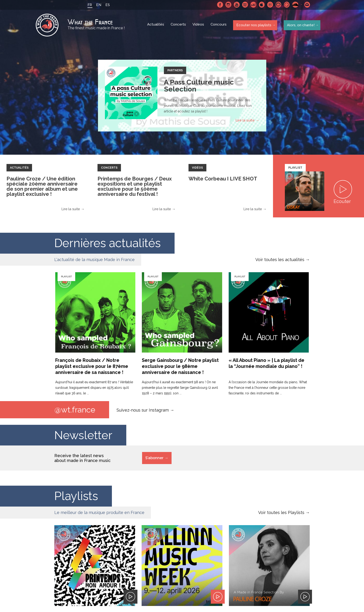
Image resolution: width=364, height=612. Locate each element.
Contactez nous (307, 5)
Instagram (228, 5)
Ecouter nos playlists (253, 25)
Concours (219, 26)
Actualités (156, 26)
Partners (175, 71)
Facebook (219, 5)
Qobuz (286, 5)
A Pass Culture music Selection (199, 86)
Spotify (244, 5)
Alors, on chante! (300, 25)
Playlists (76, 497)
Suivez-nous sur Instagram (143, 411)
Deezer (253, 5)
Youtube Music (270, 5)
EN (98, 5)
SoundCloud (295, 5)
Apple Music (261, 5)
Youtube (236, 5)
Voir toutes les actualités (280, 260)
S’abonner (154, 459)
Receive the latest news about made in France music (82, 459)
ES (107, 5)
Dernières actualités (107, 244)
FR (89, 5)
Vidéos (199, 26)
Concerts (179, 26)
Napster (278, 5)
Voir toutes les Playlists (281, 513)
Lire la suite (245, 121)
